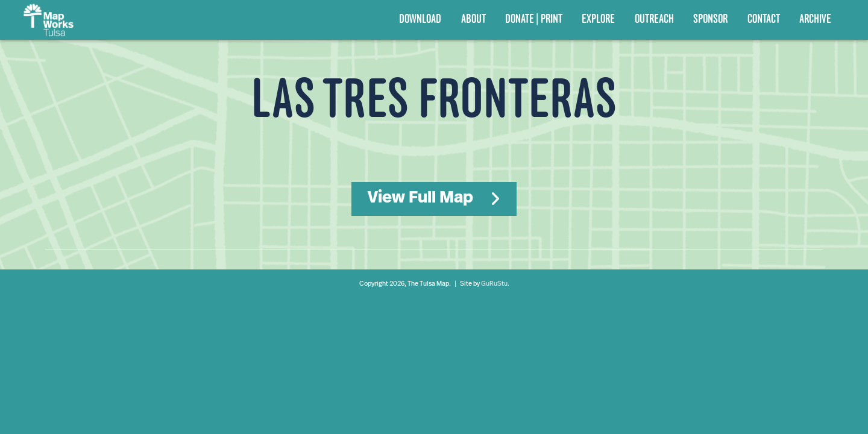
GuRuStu (494, 284)
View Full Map (420, 198)
